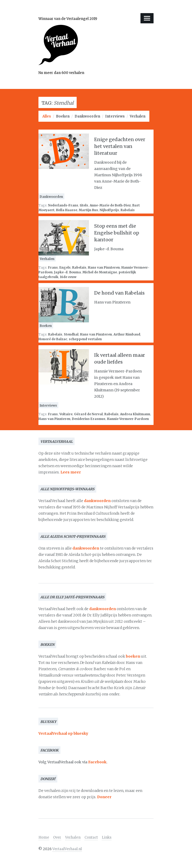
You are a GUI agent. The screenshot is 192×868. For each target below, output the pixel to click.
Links (107, 837)
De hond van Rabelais (119, 293)
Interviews (115, 116)
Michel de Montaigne (100, 272)
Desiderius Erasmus (89, 419)
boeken (133, 656)
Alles (47, 116)
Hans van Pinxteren (104, 267)
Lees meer (71, 472)
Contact (91, 837)
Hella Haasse (67, 210)
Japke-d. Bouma (67, 272)
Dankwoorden (87, 116)
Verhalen (138, 116)
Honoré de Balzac (53, 339)
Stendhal (71, 334)
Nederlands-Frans (63, 205)
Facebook (97, 762)
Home (44, 837)
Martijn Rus (88, 210)
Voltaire (66, 414)
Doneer (104, 797)
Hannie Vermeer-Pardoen (128, 419)
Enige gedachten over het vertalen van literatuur (120, 146)
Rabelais (128, 210)
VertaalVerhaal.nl (67, 849)
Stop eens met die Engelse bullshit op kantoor (117, 233)
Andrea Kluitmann (135, 414)
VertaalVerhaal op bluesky (63, 733)
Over (57, 837)
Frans (53, 267)
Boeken (63, 116)
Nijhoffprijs (109, 210)
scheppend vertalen (85, 339)
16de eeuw (68, 277)
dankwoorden (97, 501)
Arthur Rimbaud (127, 334)
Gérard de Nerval (88, 414)
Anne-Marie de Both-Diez (110, 205)
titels (84, 205)
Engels (65, 267)
